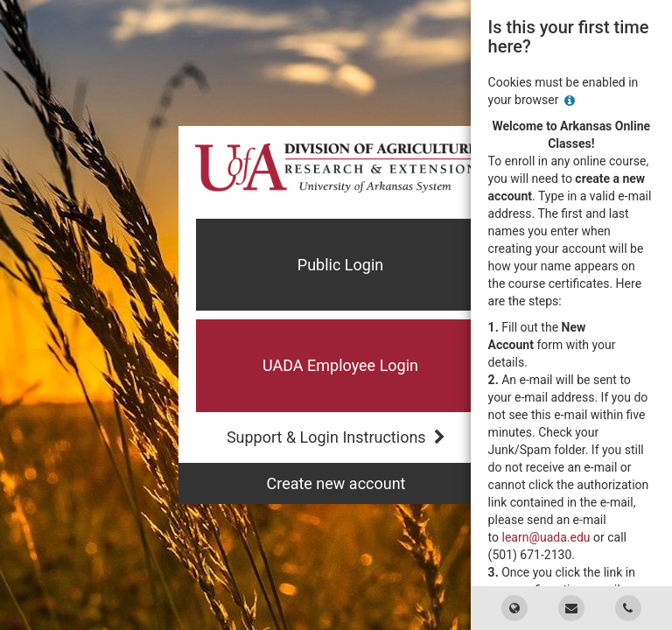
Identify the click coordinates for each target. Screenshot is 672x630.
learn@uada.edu (546, 537)
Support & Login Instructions (336, 437)
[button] (336, 366)
